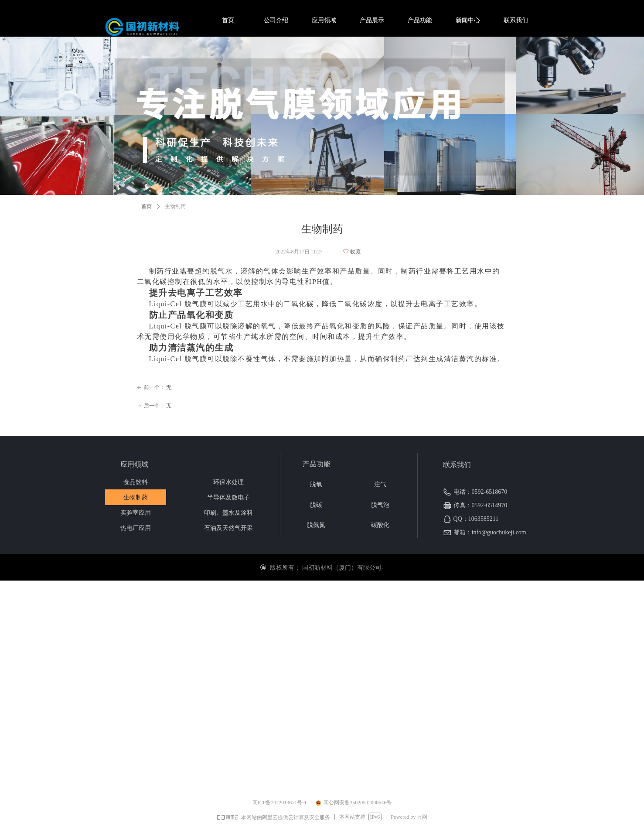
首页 (147, 206)
